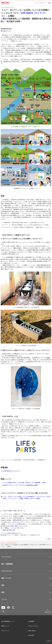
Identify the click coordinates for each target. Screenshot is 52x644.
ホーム (3, 543)
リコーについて (6, 557)
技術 (3, 585)
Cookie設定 (31, 635)
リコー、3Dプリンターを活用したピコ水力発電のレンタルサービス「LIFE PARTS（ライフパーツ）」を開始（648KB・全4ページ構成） (27, 498)
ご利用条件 (31, 621)
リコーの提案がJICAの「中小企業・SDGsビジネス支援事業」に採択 (24, 483)
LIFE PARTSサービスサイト (12, 471)
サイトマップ (5, 631)
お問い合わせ (32, 631)
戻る (49, 539)
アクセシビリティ (33, 626)
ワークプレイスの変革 (15, 524)
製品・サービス (6, 578)
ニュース (4, 599)
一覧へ (3, 611)
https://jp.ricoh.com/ (9, 530)
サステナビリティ (7, 571)
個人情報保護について (8, 621)
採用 (3, 592)
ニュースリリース (11, 543)
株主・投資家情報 (7, 564)
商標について (5, 626)
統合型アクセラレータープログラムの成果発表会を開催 (20, 485)
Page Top (48, 612)
